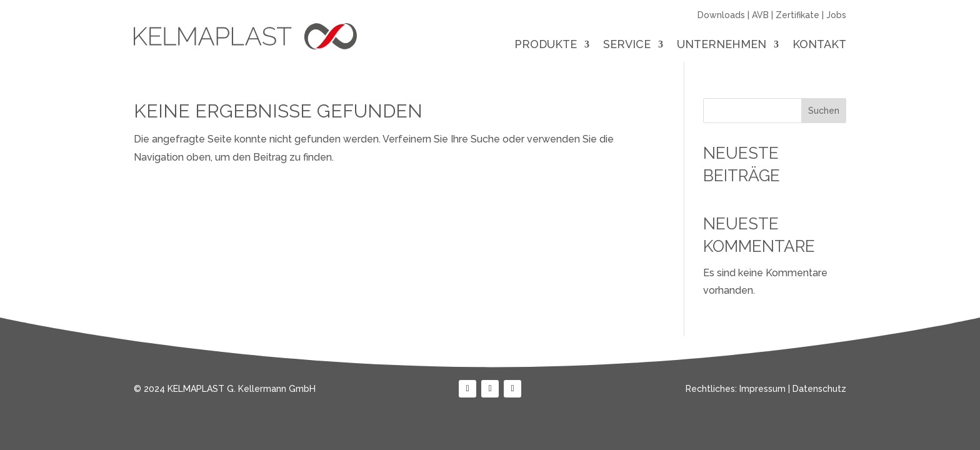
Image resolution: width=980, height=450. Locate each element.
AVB (760, 15)
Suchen (824, 111)
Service (627, 45)
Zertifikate (797, 15)
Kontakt (819, 45)
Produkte (546, 45)
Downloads (721, 15)
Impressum (762, 389)
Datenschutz (819, 389)
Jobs (836, 15)
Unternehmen (722, 45)
